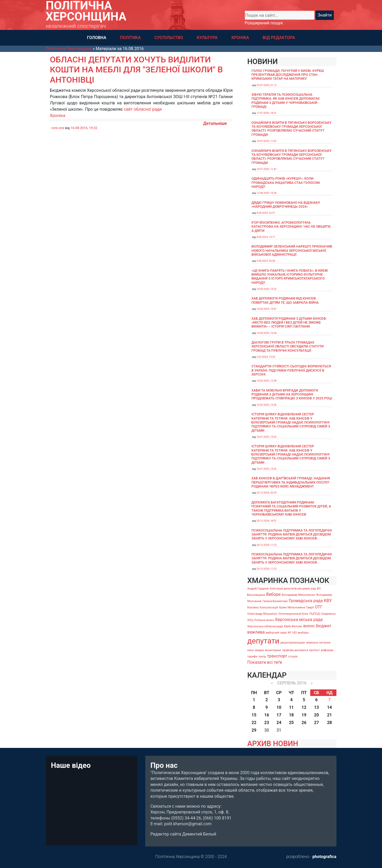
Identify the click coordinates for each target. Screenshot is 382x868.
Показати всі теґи (265, 662)
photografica (324, 857)
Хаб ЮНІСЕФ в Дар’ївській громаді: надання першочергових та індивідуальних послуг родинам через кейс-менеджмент (291, 482)
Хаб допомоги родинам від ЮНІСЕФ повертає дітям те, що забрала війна (285, 300)
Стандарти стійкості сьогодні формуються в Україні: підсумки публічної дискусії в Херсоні (291, 370)
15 (254, 715)
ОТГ (319, 607)
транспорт (277, 656)
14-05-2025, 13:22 (267, 289)
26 (304, 723)
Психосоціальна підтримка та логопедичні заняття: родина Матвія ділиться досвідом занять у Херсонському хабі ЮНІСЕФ (292, 534)
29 (254, 730)
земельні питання (318, 643)
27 (316, 723)
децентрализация (293, 643)
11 (291, 707)
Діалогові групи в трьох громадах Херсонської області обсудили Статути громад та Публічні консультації (288, 346)
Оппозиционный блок (293, 614)
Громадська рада (306, 601)
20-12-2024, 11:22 (267, 545)
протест (315, 650)
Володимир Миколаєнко (299, 595)
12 (304, 707)
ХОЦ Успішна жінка (261, 620)
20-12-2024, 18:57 (267, 521)
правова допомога (295, 650)
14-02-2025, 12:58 (267, 381)
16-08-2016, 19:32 (84, 128)
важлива (256, 632)
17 (279, 715)
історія (293, 657)
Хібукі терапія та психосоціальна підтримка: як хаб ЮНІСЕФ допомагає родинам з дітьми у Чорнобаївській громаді (286, 101)
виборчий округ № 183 (281, 633)
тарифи (253, 657)
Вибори (273, 594)
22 (254, 723)
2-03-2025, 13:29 (266, 357)
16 (267, 715)
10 (279, 707)
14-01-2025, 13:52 (267, 437)
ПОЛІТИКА (130, 38)
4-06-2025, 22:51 (266, 213)
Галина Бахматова (275, 601)
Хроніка (58, 116)
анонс (309, 626)
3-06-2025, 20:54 (266, 261)
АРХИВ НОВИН (273, 744)
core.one (58, 128)
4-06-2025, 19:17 (266, 237)
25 (291, 723)
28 (329, 723)
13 (316, 707)
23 (267, 723)
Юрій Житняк (293, 626)
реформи (327, 650)
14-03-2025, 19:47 (267, 309)
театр (262, 657)
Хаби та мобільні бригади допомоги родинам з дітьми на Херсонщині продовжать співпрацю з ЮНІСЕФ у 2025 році (292, 394)
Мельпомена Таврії (301, 607)
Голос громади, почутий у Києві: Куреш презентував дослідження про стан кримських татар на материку (288, 75)
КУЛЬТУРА (207, 38)
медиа (259, 650)
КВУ (328, 601)
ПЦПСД (314, 614)
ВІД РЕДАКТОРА (279, 38)
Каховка (253, 607)
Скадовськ (328, 614)
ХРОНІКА (240, 38)
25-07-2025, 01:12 (267, 85)
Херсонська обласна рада (265, 626)
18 (291, 715)
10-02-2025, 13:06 (267, 405)
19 (304, 715)
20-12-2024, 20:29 (267, 493)
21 (329, 715)
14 (329, 707)
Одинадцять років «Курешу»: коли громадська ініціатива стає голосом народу (286, 183)
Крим (283, 607)
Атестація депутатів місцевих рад (293, 589)
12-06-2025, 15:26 (267, 193)
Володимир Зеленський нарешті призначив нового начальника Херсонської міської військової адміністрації (292, 250)
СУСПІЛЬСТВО (169, 38)
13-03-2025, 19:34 (267, 333)
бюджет (324, 626)
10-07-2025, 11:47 (267, 141)
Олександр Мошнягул (262, 614)
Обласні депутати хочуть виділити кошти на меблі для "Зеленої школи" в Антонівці (136, 70)
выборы (303, 633)
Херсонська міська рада (299, 620)
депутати (263, 641)
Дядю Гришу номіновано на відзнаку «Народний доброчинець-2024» (286, 205)
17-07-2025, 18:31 (267, 113)
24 (279, 723)
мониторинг (273, 650)
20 (316, 715)
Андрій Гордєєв (258, 589)
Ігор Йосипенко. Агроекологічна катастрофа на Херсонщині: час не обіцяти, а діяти (291, 227)
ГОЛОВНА (97, 38)
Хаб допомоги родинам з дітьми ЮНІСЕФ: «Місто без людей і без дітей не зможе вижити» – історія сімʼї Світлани (289, 323)
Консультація (269, 607)
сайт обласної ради (143, 109)
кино (251, 650)
